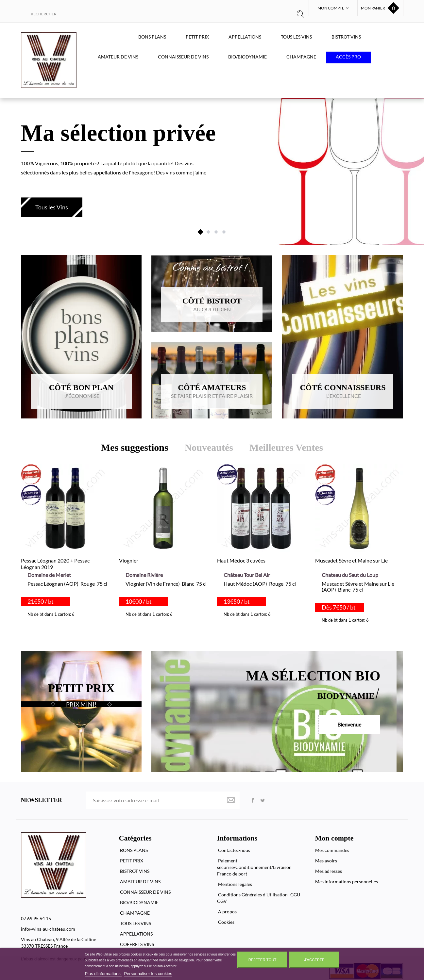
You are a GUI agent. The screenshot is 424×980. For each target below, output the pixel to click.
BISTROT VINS (346, 37)
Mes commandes (332, 850)
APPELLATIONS (245, 37)
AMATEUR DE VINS (118, 57)
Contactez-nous (234, 850)
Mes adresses (329, 871)
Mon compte (334, 838)
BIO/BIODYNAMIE (247, 57)
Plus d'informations (103, 974)
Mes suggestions (135, 447)
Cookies (226, 922)
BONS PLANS (152, 37)
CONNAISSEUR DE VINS (183, 57)
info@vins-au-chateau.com (48, 929)
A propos (227, 912)
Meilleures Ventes (286, 447)
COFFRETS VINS (136, 944)
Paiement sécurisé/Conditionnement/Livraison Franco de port (254, 867)
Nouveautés (209, 447)
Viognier (129, 560)
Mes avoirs (326, 861)
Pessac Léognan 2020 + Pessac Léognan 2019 (55, 564)
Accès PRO (348, 57)
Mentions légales (235, 884)
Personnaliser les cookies (148, 974)
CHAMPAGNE (301, 57)
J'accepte (314, 960)
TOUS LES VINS (296, 37)
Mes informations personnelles (347, 882)
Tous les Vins (52, 207)
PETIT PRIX (197, 37)
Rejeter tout (263, 960)
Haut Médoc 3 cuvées (241, 560)
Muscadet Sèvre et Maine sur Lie (351, 560)
